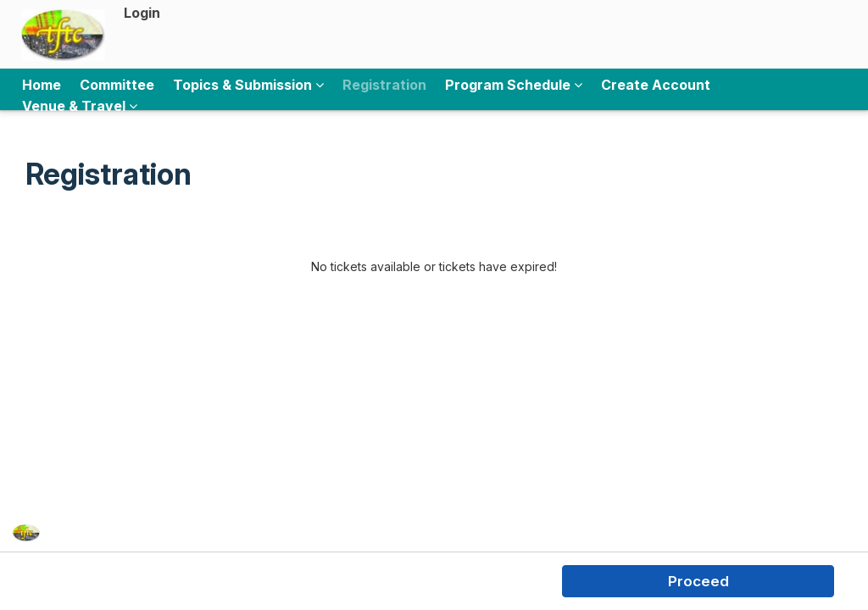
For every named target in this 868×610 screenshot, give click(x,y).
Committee (117, 85)
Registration (384, 85)
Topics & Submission (248, 85)
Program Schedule (514, 85)
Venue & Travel (80, 106)
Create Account (656, 85)
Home (42, 85)
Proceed (698, 581)
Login (142, 13)
